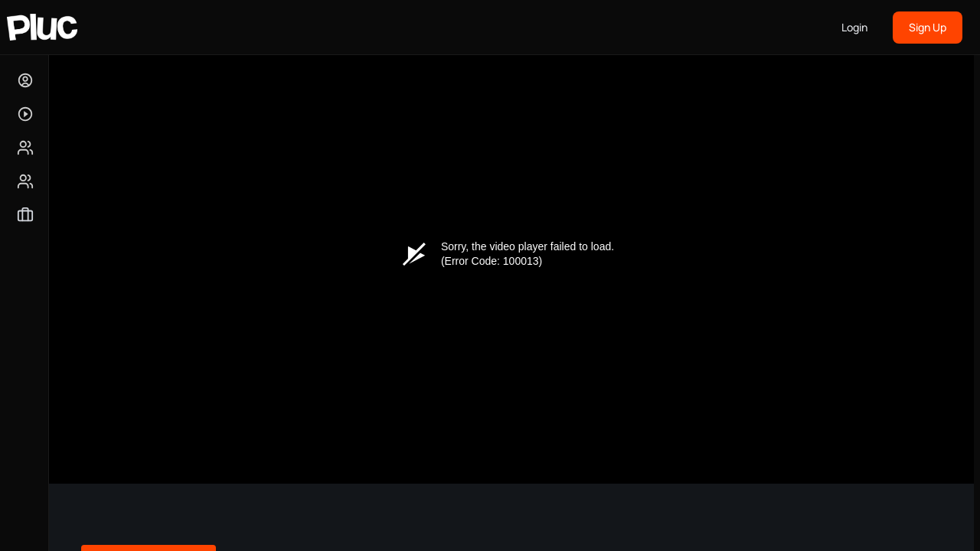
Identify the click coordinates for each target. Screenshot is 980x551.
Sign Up (928, 27)
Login (854, 27)
